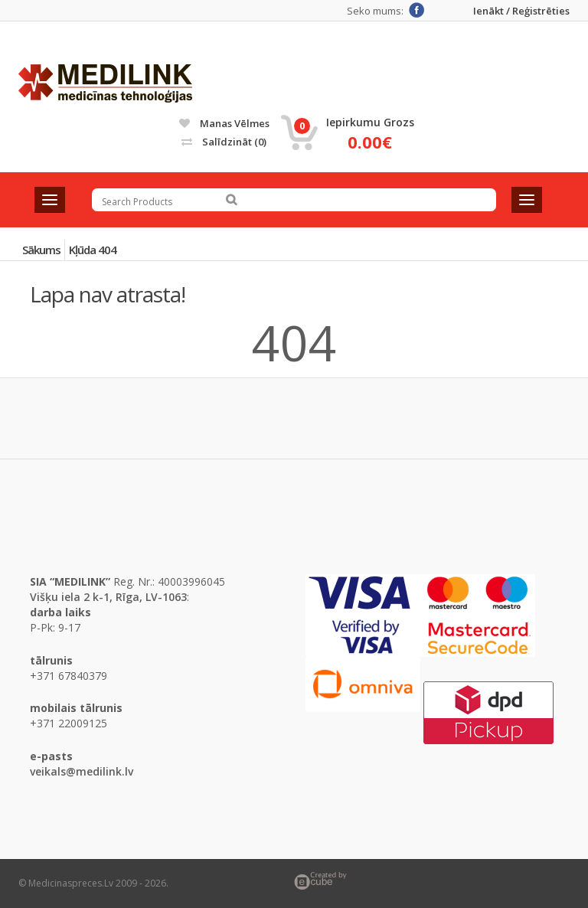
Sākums (41, 250)
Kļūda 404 (93, 250)
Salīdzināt (224, 142)
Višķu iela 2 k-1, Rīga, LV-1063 (108, 597)
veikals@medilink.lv (82, 771)
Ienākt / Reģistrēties (521, 11)
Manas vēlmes (224, 123)
